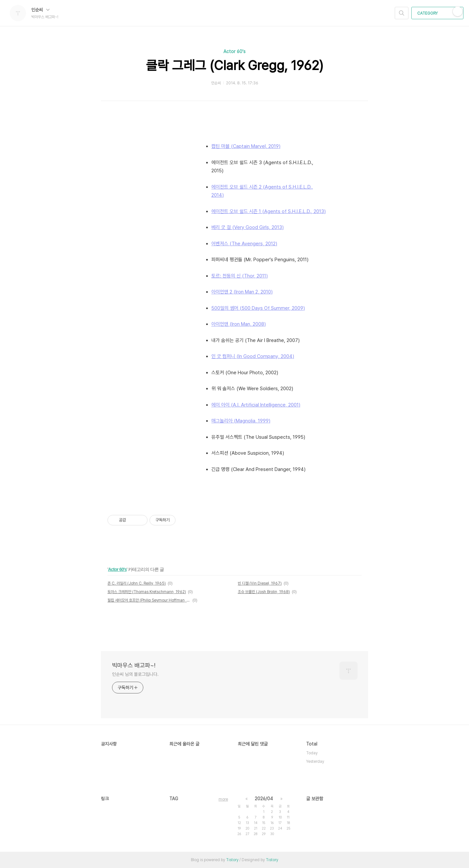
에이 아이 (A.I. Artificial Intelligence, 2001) (256, 405)
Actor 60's (234, 51)
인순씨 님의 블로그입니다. (135, 674)
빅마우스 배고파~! (134, 665)
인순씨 (40, 10)
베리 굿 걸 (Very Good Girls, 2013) (248, 227)
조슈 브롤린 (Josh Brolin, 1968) (264, 592)
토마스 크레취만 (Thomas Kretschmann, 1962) (147, 592)
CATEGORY (438, 13)
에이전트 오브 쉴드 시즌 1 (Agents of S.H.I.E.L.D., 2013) (269, 211)
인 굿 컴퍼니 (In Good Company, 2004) (253, 356)
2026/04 (264, 799)
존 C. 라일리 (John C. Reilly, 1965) (137, 583)
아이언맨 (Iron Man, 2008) (239, 324)
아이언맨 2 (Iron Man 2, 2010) (242, 292)
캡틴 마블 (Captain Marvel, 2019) (246, 146)
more (223, 799)
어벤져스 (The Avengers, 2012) (244, 244)
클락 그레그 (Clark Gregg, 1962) (235, 65)
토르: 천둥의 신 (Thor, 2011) (240, 276)
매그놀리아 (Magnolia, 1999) (241, 421)
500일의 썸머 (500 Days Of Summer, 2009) (258, 308)
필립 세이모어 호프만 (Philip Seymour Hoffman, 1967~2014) (149, 600)
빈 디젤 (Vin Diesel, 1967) (260, 583)
